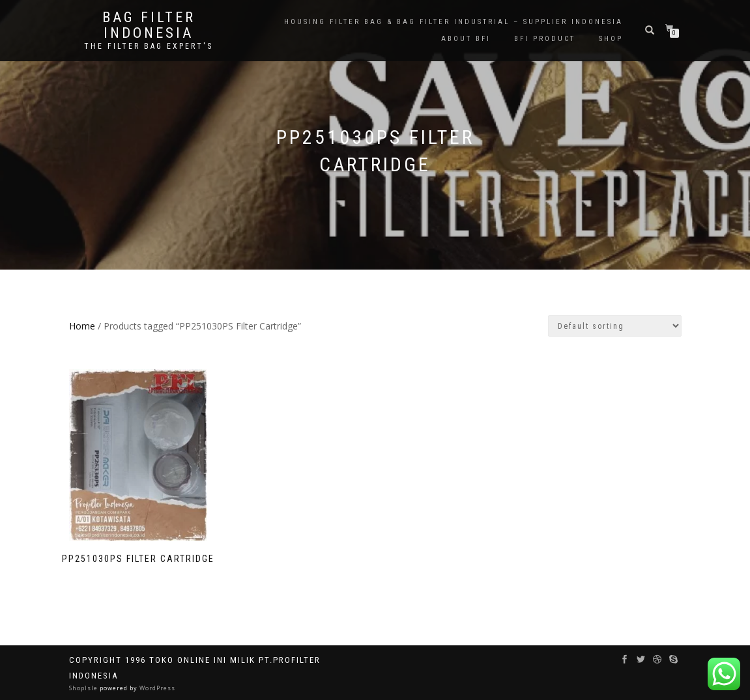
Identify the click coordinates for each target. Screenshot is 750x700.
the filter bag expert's (149, 46)
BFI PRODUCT (545, 39)
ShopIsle (84, 688)
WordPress (156, 688)
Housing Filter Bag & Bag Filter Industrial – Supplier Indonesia (454, 22)
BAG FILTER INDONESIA (149, 25)
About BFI (466, 39)
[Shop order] (615, 326)
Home (82, 326)
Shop (611, 39)
